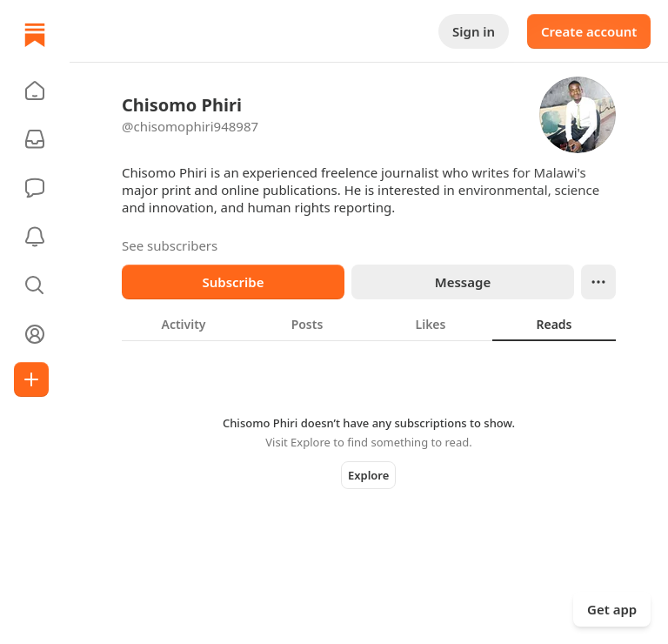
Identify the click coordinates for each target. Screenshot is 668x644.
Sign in (474, 31)
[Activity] (35, 237)
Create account (589, 31)
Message (463, 282)
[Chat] (35, 188)
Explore (368, 475)
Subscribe (233, 282)
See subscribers (170, 245)
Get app (612, 609)
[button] (35, 91)
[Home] (35, 35)
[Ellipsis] (598, 282)
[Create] (31, 379)
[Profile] (35, 334)
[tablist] (369, 324)
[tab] (184, 324)
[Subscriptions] (35, 139)
